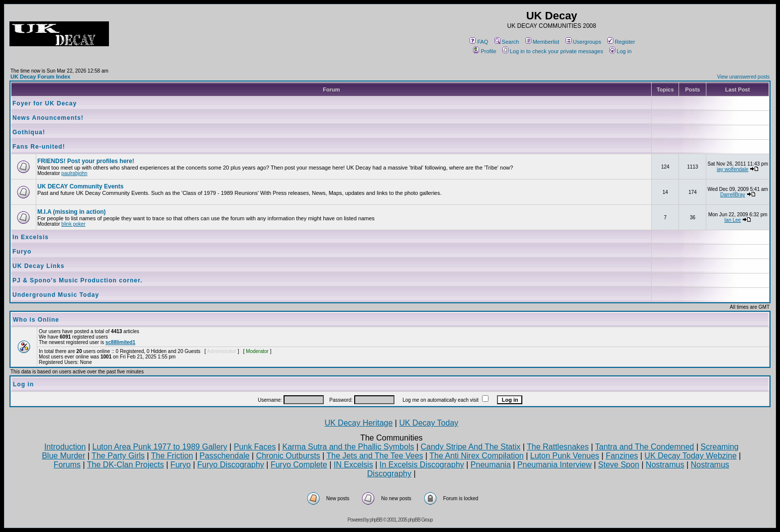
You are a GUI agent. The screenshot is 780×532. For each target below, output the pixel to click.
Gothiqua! (29, 132)
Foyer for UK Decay (45, 103)
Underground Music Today (56, 295)
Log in (621, 51)
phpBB (376, 520)
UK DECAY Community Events (80, 186)
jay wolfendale (732, 169)
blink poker (73, 224)
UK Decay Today (429, 423)
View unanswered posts (743, 77)
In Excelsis (31, 237)
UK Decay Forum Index (40, 77)
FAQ (479, 42)
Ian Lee (732, 220)
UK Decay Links (39, 266)
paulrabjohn (74, 173)
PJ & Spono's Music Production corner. (77, 280)
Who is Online (36, 320)
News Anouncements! (48, 118)
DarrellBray (733, 195)
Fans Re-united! (39, 147)
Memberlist (542, 42)
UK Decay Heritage (358, 423)
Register (621, 42)
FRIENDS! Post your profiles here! (86, 161)
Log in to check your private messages (553, 51)
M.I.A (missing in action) (72, 212)
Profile (485, 51)
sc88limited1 (120, 342)
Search (507, 42)
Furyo (22, 252)
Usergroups (584, 42)
